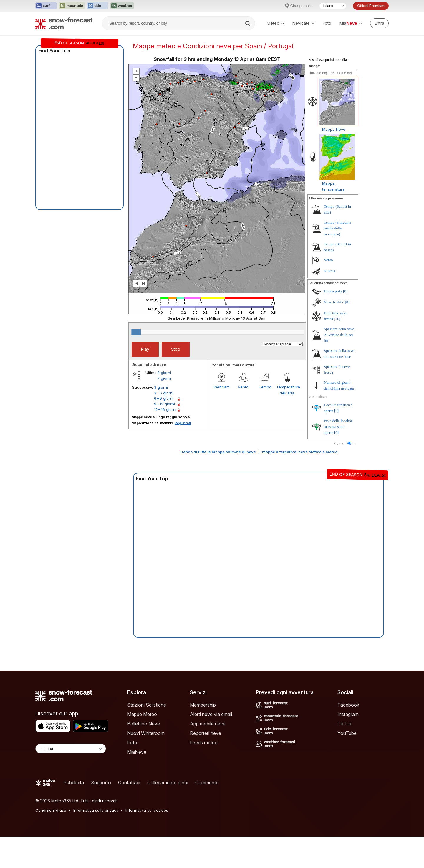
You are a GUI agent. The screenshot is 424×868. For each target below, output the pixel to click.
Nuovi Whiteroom (146, 733)
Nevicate (303, 23)
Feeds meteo (204, 743)
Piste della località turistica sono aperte (338, 427)
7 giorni (164, 378)
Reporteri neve (206, 733)
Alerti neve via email (211, 714)
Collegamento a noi (168, 783)
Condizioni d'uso (51, 810)
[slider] (136, 332)
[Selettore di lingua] (333, 6)
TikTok (345, 724)
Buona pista (333, 291)
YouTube (347, 733)
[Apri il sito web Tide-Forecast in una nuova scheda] (97, 6)
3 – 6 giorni (164, 393)
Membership (203, 705)
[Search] (248, 23)
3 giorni (164, 373)
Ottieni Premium (371, 6)
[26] (337, 319)
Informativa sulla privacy (96, 810)
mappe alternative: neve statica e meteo (300, 452)
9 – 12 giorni (164, 404)
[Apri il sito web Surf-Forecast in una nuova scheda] (46, 6)
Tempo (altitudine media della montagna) (338, 228)
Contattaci (129, 783)
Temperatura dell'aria (287, 390)
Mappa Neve (334, 129)
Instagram (348, 714)
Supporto (101, 783)
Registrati (183, 423)
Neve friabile (334, 302)
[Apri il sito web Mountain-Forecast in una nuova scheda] (72, 6)
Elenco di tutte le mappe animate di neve (218, 452)
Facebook (348, 705)
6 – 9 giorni (164, 398)
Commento (207, 783)
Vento (243, 387)
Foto (327, 23)
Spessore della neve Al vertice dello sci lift (339, 335)
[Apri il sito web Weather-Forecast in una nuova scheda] (122, 6)
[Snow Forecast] (64, 23)
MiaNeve (137, 752)
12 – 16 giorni (165, 409)
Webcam (222, 387)
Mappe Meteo (142, 714)
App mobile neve (208, 724)
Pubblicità (74, 783)
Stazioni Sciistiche (147, 705)
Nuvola (329, 271)
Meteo (275, 23)
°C (341, 444)
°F (354, 444)
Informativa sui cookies (147, 810)
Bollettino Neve (144, 724)
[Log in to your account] (379, 23)
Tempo (265, 387)
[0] (345, 291)
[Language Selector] (71, 749)
